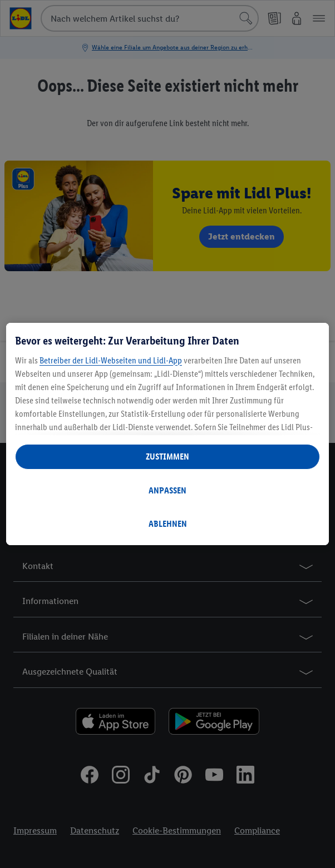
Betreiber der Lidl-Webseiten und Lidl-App (111, 360)
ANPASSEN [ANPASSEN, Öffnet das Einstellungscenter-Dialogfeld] (167, 490)
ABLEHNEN (168, 524)
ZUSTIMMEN (167, 457)
